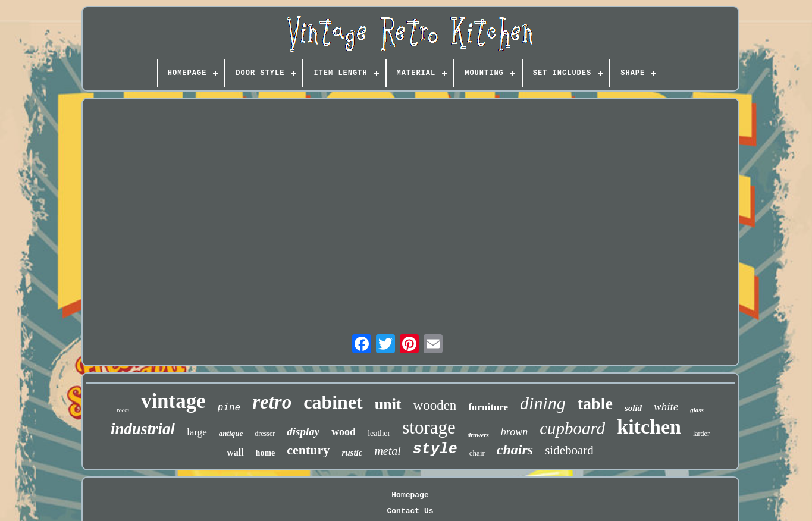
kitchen (649, 427)
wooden (435, 405)
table (595, 404)
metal (387, 451)
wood (344, 432)
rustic (352, 453)
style (435, 449)
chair (477, 453)
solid (633, 408)
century (308, 450)
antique (231, 433)
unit (388, 404)
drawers (478, 435)
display (303, 431)
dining (543, 403)
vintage (173, 401)
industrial (143, 429)
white (666, 407)
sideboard (569, 450)
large (197, 432)
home (266, 453)
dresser (265, 434)
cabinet (333, 402)
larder (701, 434)
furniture (488, 407)
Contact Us (410, 511)
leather (379, 433)
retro (272, 402)
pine (229, 408)
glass (697, 410)
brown (514, 432)
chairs (515, 450)
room (123, 410)
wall (235, 452)
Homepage (410, 495)
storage (429, 427)
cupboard (572, 428)
